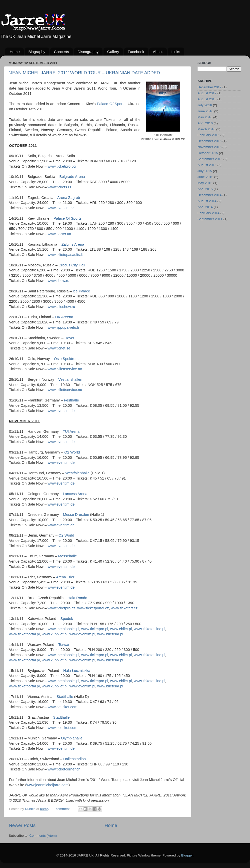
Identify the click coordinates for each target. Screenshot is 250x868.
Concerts (61, 52)
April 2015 (205, 189)
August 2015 (207, 165)
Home (15, 52)
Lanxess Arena (75, 494)
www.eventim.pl (82, 634)
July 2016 (205, 105)
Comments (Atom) (43, 836)
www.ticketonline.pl (149, 629)
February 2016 (208, 135)
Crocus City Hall (72, 265)
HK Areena (64, 317)
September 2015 (210, 159)
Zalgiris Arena (73, 244)
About (158, 52)
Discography (88, 52)
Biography (37, 52)
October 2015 (208, 153)
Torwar (64, 645)
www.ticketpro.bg (62, 166)
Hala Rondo (77, 598)
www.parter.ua (59, 234)
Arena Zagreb (69, 198)
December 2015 (209, 141)
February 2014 (208, 213)
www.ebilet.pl (121, 629)
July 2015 (205, 171)
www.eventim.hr (61, 208)
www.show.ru (59, 281)
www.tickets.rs (59, 187)
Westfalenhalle (77, 473)
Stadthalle (65, 697)
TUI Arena (71, 431)
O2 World (72, 452)
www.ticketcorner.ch (64, 769)
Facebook (136, 52)
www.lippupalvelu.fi (63, 327)
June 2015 (205, 177)
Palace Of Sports (111, 104)
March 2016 (206, 129)
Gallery (113, 52)
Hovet (69, 338)
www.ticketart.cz (124, 608)
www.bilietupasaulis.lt (65, 255)
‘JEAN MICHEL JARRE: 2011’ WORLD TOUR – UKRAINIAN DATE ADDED (84, 73)
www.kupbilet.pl (54, 634)
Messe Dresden (76, 515)
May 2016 (205, 117)
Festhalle (71, 400)
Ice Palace (81, 291)
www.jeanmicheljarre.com (47, 785)
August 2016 (207, 99)
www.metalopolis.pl (63, 629)
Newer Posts (22, 825)
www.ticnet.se (59, 348)
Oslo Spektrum (66, 359)
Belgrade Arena (72, 177)
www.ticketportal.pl (24, 634)
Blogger (187, 855)
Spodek (67, 619)
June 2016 (205, 111)
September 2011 (210, 219)
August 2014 (207, 201)
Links (176, 52)
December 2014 (209, 195)
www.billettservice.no (65, 369)
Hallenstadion (74, 759)
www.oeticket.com (63, 707)
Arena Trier (65, 577)
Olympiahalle (72, 738)
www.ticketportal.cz (93, 608)
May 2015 (205, 183)
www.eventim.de (61, 411)
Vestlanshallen (70, 379)
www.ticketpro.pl (95, 629)
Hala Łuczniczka (77, 671)
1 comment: (62, 809)
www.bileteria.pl (110, 634)
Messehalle (67, 556)
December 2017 (209, 87)
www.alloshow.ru (61, 307)
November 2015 (209, 147)
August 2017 (207, 93)
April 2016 (205, 123)
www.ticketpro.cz (62, 608)
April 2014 (205, 207)
